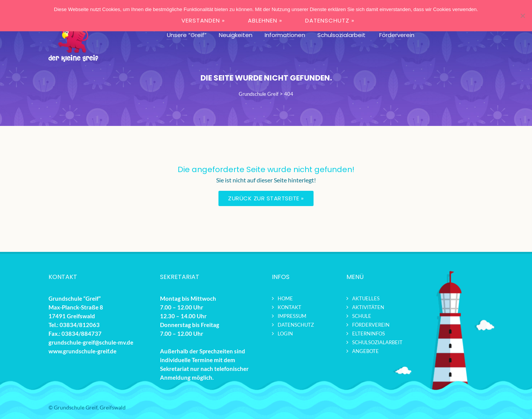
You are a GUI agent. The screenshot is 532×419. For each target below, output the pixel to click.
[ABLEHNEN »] (522, 16)
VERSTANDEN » (203, 20)
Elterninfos (369, 334)
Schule (362, 316)
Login (285, 334)
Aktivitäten (368, 307)
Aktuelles (366, 298)
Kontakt (289, 307)
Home (285, 298)
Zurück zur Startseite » (266, 198)
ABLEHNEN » (265, 20)
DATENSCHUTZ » (330, 20)
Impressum (292, 316)
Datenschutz (296, 325)
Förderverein (371, 325)
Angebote (365, 351)
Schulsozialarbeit (377, 342)
